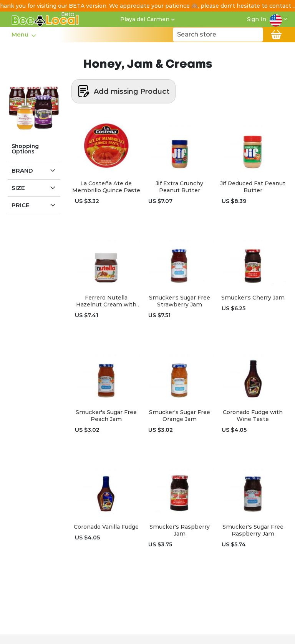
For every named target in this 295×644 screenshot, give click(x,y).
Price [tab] (21, 205)
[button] (278, 19)
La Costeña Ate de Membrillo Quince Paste (106, 187)
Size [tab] (18, 188)
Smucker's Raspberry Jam (180, 530)
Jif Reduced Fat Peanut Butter (253, 187)
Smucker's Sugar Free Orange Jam (180, 416)
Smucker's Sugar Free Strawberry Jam (180, 301)
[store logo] (45, 19)
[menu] (23, 35)
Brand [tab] (22, 171)
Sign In (257, 19)
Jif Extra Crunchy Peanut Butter (179, 187)
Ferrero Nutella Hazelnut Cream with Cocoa (106, 301)
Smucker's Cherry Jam (253, 298)
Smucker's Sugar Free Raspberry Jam (253, 530)
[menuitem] (22, 35)
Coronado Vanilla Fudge (106, 527)
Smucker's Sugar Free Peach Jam (106, 416)
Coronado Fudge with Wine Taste (253, 416)
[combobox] (218, 35)
